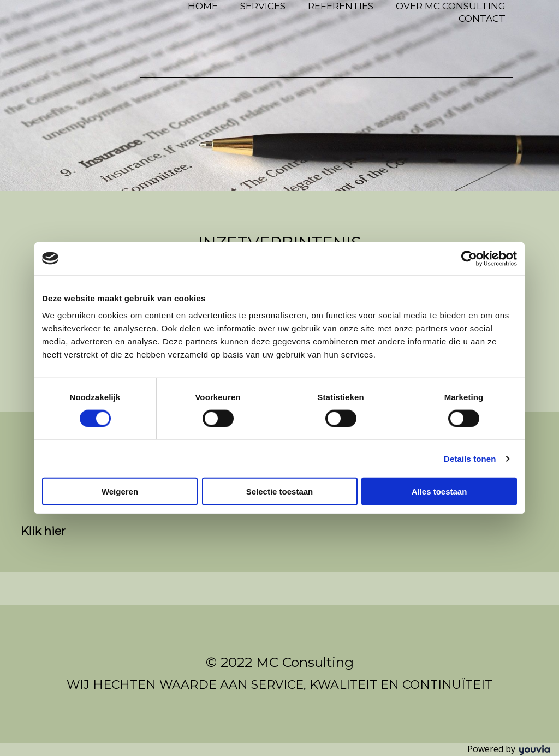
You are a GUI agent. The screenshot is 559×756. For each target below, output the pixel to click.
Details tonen (470, 458)
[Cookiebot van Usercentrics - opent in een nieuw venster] (469, 258)
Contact (482, 19)
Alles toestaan (439, 492)
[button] (43, 531)
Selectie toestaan (280, 492)
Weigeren (120, 492)
